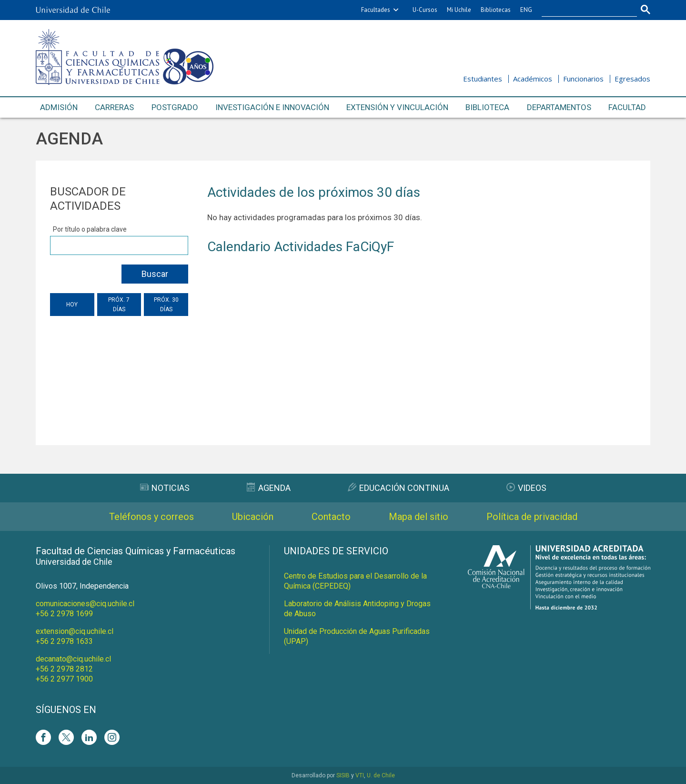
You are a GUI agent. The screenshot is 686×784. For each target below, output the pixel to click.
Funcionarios (583, 79)
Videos (526, 488)
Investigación (272, 107)
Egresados (632, 79)
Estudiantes (483, 79)
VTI (360, 775)
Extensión (397, 107)
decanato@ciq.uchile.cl (73, 659)
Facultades (376, 10)
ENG (526, 10)
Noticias (165, 488)
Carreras (114, 107)
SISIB (343, 775)
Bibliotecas (496, 10)
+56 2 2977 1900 (64, 679)
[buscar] (584, 10)
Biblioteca (487, 107)
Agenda (269, 488)
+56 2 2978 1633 (64, 641)
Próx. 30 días (166, 305)
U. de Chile (381, 775)
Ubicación (253, 517)
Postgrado (175, 107)
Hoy (72, 305)
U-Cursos (425, 10)
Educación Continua (398, 488)
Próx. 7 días (119, 305)
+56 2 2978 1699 (64, 614)
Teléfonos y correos (151, 517)
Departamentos (559, 107)
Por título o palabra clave (90, 229)
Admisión (59, 107)
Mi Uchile (459, 10)
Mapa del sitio (419, 517)
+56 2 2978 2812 (64, 669)
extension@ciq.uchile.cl (75, 631)
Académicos (533, 79)
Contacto (331, 517)
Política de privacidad (532, 517)
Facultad (627, 107)
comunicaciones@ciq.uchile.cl (85, 604)
